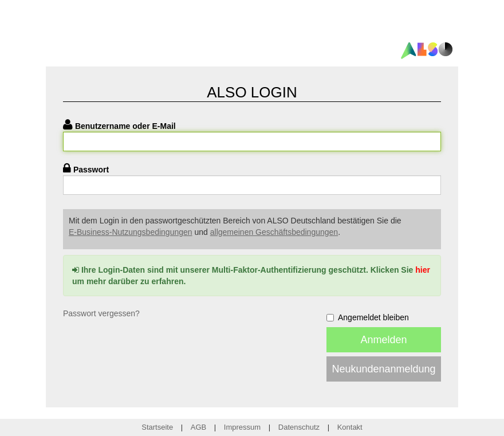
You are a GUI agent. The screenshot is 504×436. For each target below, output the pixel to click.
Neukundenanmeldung (383, 369)
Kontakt (350, 427)
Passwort (91, 170)
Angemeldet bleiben (368, 317)
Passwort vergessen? (101, 313)
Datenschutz (299, 427)
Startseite (157, 427)
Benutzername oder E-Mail (125, 126)
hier (423, 270)
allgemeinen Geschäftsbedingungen (274, 232)
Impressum (242, 427)
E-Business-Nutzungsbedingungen (131, 232)
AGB (198, 427)
